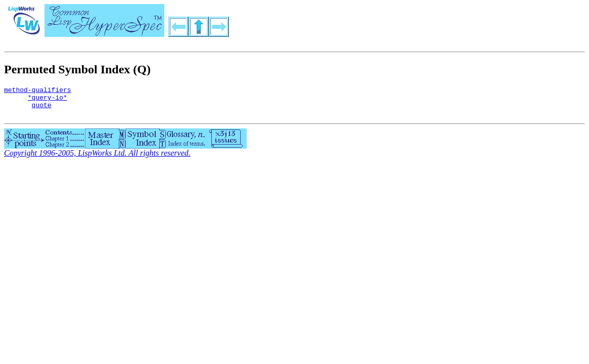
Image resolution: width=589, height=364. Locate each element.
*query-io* (48, 100)
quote (42, 109)
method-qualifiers (38, 91)
